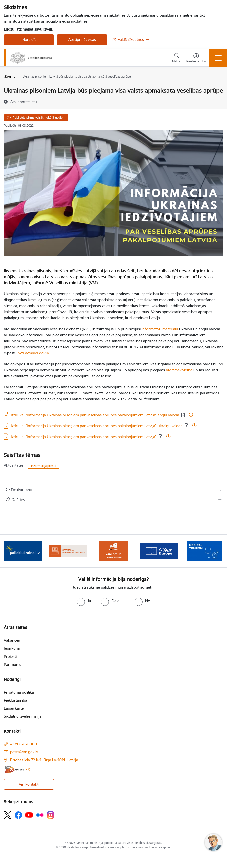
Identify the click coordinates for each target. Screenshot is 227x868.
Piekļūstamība (15, 700)
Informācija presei (44, 466)
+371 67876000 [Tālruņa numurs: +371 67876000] (23, 744)
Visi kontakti (29, 784)
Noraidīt (29, 39)
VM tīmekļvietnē (179, 370)
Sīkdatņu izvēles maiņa (23, 716)
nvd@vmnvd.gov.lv (33, 353)
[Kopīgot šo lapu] (113, 500)
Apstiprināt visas (82, 39)
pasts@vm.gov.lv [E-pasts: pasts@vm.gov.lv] (24, 752)
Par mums (12, 664)
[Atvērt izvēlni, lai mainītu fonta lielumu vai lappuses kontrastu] (196, 59)
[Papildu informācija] (191, 415)
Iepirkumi (12, 648)
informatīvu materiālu (160, 329)
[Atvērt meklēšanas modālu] (177, 59)
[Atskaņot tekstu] (24, 102)
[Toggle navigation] (218, 58)
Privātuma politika (19, 692)
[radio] (84, 601)
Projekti (10, 656)
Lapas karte (14, 708)
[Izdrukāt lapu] (113, 490)
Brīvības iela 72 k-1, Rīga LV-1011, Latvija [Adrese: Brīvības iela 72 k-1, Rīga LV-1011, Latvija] (44, 760)
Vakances (12, 640)
